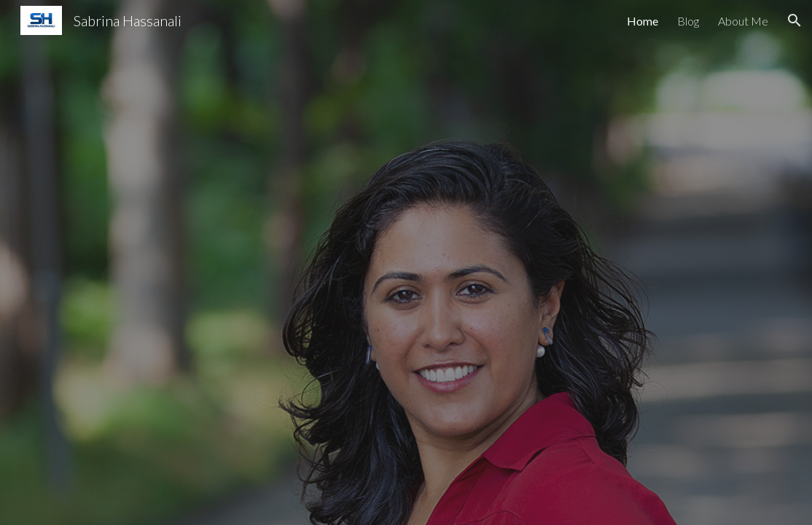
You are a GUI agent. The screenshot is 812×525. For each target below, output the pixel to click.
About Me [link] (743, 21)
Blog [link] (688, 21)
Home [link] (643, 21)
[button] (795, 20)
